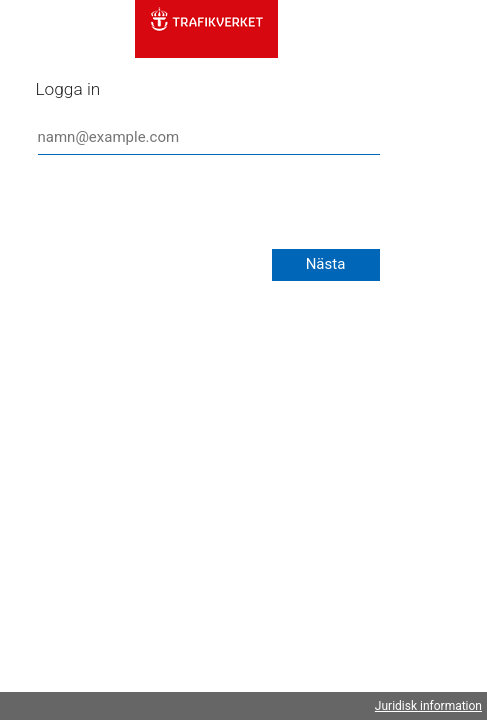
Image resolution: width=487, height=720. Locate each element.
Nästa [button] (326, 264)
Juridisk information (428, 706)
